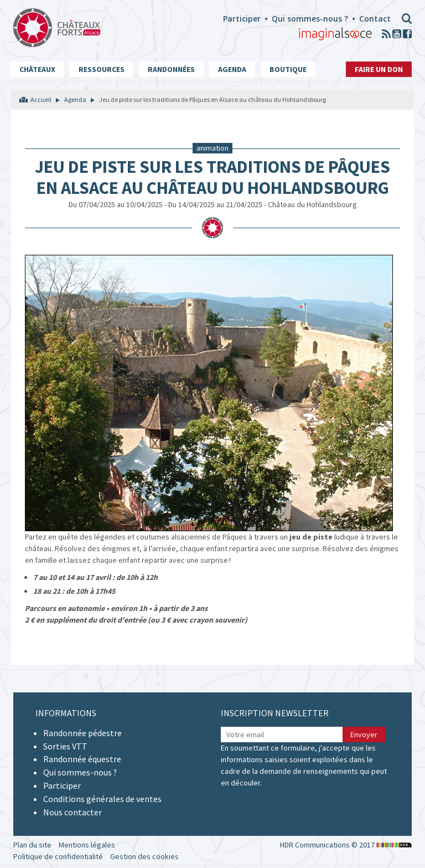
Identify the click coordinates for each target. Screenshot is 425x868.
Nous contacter (72, 812)
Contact (375, 19)
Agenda (232, 69)
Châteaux (37, 69)
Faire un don (379, 69)
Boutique (288, 69)
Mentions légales (87, 845)
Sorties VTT (65, 746)
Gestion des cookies (144, 856)
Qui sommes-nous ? (310, 19)
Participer (242, 19)
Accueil (41, 99)
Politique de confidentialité (58, 856)
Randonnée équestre (82, 759)
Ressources (102, 69)
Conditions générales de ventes (102, 799)
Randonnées (171, 69)
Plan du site (32, 845)
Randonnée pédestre (82, 733)
